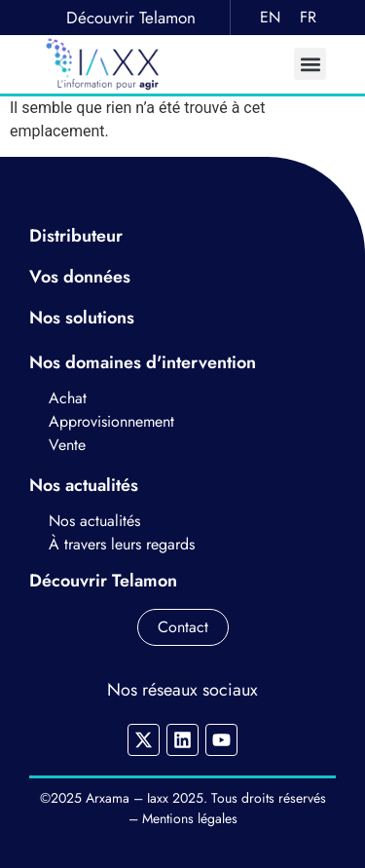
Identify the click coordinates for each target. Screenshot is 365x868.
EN (270, 17)
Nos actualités (94, 521)
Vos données (82, 277)
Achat (70, 398)
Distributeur (76, 236)
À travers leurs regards (122, 544)
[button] (310, 64)
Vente (67, 445)
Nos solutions (84, 318)
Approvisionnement (111, 421)
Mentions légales (190, 818)
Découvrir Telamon (131, 18)
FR (308, 17)
